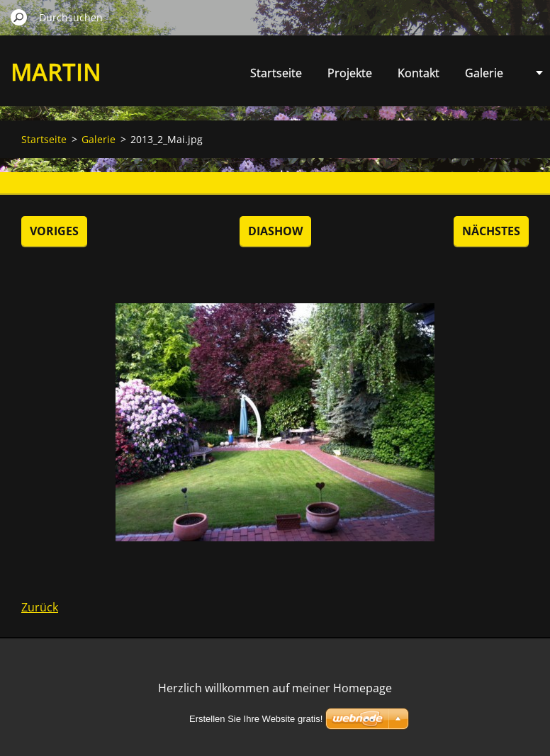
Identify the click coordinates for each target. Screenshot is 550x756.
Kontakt (419, 73)
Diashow (275, 231)
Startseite (276, 73)
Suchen (19, 17)
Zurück (40, 607)
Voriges (54, 231)
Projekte (350, 73)
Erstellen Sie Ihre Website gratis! (256, 719)
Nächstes (491, 231)
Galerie (484, 73)
